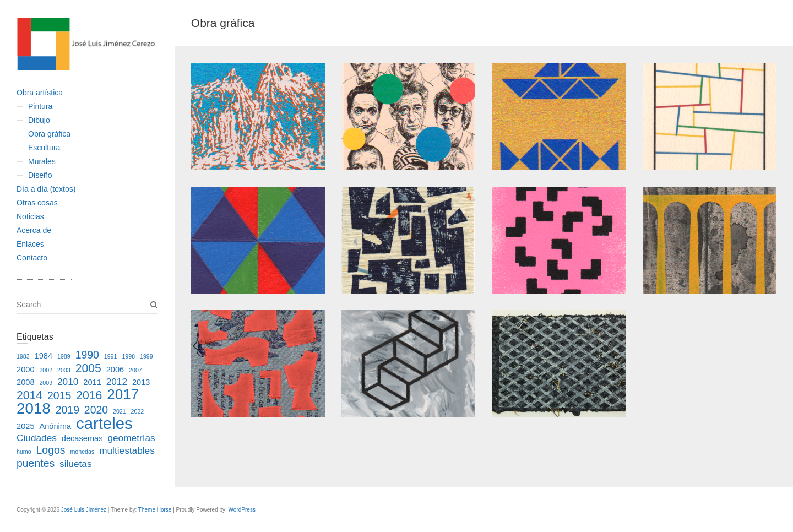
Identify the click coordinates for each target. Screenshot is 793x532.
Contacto (32, 258)
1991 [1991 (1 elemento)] (111, 356)
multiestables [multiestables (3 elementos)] (127, 450)
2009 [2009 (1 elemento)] (46, 383)
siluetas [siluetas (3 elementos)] (76, 464)
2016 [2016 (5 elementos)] (89, 395)
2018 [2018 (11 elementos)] (34, 408)
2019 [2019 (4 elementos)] (67, 410)
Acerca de (34, 230)
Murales (42, 161)
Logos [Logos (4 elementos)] (51, 450)
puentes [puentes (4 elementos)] (36, 463)
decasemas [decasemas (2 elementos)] (82, 438)
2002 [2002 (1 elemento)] (46, 370)
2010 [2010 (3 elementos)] (68, 382)
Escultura (44, 148)
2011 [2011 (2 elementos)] (92, 382)
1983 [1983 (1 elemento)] (23, 356)
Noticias (30, 216)
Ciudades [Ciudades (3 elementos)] (37, 438)
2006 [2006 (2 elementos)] (115, 370)
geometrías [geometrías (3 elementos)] (131, 438)
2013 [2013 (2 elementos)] (141, 382)
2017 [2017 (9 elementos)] (123, 394)
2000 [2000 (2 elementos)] (26, 370)
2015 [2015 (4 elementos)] (59, 395)
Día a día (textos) (46, 189)
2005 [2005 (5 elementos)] (88, 368)
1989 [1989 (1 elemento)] (64, 356)
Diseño (40, 175)
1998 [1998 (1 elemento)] (128, 356)
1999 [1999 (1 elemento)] (146, 356)
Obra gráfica (49, 134)
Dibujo (39, 120)
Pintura (40, 106)
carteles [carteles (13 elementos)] (104, 423)
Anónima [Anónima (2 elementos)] (55, 426)
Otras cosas (37, 203)
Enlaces (30, 244)
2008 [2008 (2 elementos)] (26, 382)
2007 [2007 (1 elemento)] (135, 370)
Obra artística (40, 93)
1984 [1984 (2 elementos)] (44, 356)
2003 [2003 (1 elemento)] (64, 370)
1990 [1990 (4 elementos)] (87, 355)
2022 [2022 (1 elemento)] (138, 411)
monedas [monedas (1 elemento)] (82, 452)
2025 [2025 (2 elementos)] (26, 426)
